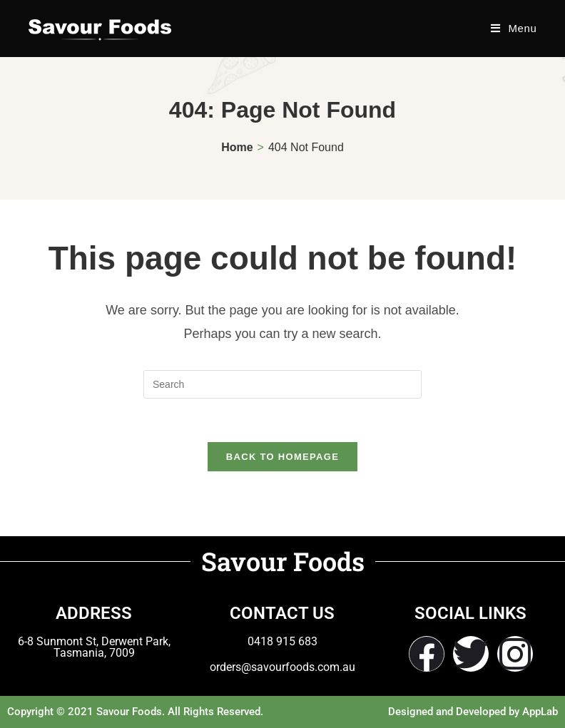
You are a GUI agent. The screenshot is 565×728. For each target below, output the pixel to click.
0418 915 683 (282, 641)
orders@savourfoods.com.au (282, 667)
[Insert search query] (282, 384)
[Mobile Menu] (514, 28)
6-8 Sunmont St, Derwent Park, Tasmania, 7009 (94, 647)
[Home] (237, 147)
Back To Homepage (282, 457)
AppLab (540, 712)
